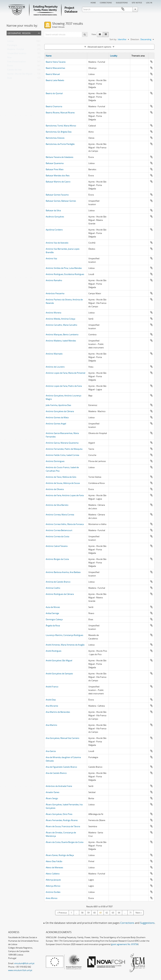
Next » (139, 913)
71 (130, 913)
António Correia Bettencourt (59, 530)
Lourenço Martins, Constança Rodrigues (64, 635)
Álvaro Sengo (52, 798)
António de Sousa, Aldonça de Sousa (63, 483)
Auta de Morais (53, 607)
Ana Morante (52, 706)
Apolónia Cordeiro (54, 230)
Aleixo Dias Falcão (54, 861)
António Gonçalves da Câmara (60, 411)
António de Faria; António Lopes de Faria (65, 495)
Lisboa (10, 42)
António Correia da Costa (57, 536)
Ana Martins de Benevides (58, 712)
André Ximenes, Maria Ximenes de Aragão (65, 645)
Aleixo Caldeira (53, 874)
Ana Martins (51, 725)
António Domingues (55, 461)
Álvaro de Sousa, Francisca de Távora (63, 826)
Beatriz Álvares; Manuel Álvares (60, 113)
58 (82, 913)
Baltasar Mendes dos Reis (58, 176)
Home (93, 2)
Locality (114, 56)
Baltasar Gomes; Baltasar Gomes (61, 201)
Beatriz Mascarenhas (55, 68)
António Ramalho (54, 280)
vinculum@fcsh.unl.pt (24, 963)
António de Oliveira (55, 489)
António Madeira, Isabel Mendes (61, 341)
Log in (149, 2)
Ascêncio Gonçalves (55, 217)
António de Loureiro (55, 367)
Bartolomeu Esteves (55, 138)
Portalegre (12, 46)
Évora (10, 66)
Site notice (137, 2)
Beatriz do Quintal (54, 93)
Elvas (10, 79)
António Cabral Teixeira (57, 546)
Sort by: (113, 39)
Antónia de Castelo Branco (58, 582)
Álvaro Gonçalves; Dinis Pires (59, 814)
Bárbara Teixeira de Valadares (60, 157)
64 (119, 913)
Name (49, 56)
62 (107, 913)
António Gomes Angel (56, 424)
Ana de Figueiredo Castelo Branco (61, 767)
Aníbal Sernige (52, 613)
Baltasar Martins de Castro (58, 182)
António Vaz (51, 258)
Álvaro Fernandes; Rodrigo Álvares (62, 820)
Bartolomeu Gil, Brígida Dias (59, 132)
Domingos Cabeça (54, 619)
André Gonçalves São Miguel (59, 660)
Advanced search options (99, 47)
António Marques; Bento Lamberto (62, 334)
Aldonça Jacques (53, 880)
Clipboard (150, 9)
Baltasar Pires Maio (55, 169)
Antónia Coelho (53, 588)
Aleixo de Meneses (54, 867)
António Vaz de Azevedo (57, 243)
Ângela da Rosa (53, 626)
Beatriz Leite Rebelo (55, 80)
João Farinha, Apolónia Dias (58, 405)
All (8, 38)
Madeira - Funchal (16, 50)
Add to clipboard (151, 62)
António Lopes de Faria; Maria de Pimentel (65, 373)
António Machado (54, 354)
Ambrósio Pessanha (55, 293)
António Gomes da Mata (57, 417)
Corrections (106, 2)
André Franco (52, 687)
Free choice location (17, 62)
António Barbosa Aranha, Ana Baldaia (63, 572)
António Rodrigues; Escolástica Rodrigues (65, 274)
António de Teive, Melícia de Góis (61, 477)
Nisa (9, 58)
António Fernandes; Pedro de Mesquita (64, 449)
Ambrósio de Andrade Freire (59, 786)
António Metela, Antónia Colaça (60, 319)
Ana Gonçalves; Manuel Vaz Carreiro (62, 738)
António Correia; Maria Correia (60, 515)
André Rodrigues (54, 651)
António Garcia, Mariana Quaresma (62, 443)
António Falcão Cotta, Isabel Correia (62, 455)
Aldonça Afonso (53, 886)
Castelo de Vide (14, 70)
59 (88, 913)
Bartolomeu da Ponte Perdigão (60, 144)
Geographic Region (19, 33)
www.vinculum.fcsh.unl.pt (20, 970)
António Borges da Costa (57, 559)
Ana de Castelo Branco (56, 773)
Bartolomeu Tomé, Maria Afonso (61, 126)
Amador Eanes (53, 792)
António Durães (53, 892)
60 (94, 913)
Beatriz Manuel (53, 74)
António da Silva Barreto (57, 505)
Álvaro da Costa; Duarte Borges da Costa (65, 842)
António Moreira (53, 313)
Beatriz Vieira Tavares (56, 62)
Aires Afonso (52, 898)
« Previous (62, 913)
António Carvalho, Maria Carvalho (61, 325)
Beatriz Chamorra (54, 106)
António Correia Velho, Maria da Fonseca (65, 524)
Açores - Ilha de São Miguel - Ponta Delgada (27, 74)
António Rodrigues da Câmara (60, 594)
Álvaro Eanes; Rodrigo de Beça (60, 855)
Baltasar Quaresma (55, 163)
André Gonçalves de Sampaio (59, 674)
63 (113, 913)
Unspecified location (17, 54)
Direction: (135, 39)
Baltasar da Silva (53, 210)
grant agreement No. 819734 (125, 944)
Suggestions (122, 2)
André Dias (51, 700)
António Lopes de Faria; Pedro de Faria (64, 386)
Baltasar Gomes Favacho (57, 195)
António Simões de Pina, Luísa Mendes (64, 268)
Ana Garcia (51, 751)
